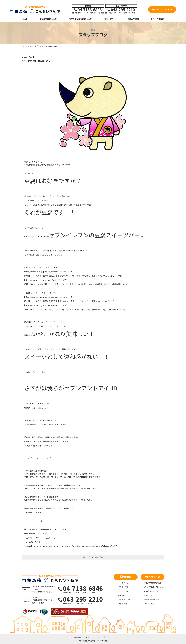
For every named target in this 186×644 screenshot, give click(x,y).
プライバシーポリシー (94, 637)
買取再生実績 (133, 19)
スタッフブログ (124, 600)
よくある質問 (149, 604)
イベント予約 (152, 577)
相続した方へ (109, 19)
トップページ (123, 583)
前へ (85, 557)
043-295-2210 (78, 599)
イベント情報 (123, 591)
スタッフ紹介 (123, 604)
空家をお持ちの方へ (152, 600)
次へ (101, 557)
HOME (25, 19)
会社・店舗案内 (158, 19)
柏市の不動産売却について (80, 19)
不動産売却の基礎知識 (153, 583)
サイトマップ (112, 637)
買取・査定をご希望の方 (162, 9)
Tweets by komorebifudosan (37, 546)
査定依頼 (126, 577)
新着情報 (122, 595)
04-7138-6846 (79, 588)
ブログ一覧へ (93, 557)
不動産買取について (48, 19)
